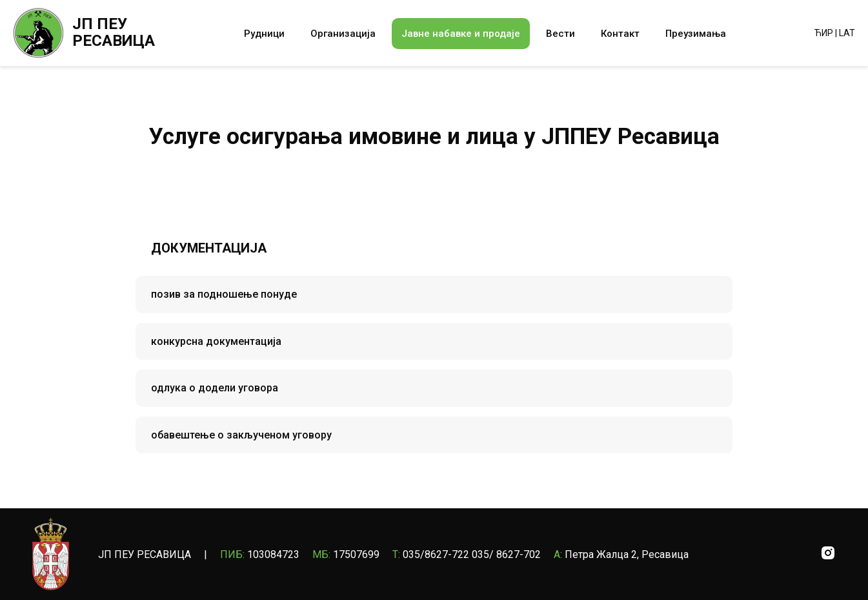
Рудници (264, 34)
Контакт (620, 34)
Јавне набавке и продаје (461, 34)
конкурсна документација (216, 341)
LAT (847, 33)
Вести (560, 34)
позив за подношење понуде (224, 294)
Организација (343, 34)
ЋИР (824, 33)
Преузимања (696, 34)
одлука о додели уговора (215, 388)
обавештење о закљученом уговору (241, 435)
